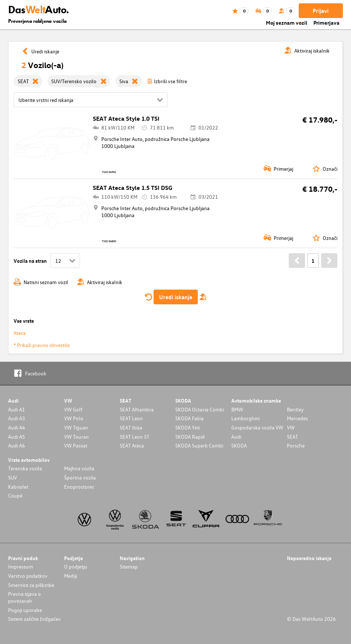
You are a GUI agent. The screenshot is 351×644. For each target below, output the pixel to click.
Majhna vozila (79, 468)
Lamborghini (245, 418)
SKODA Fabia (189, 418)
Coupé (15, 496)
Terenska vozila (25, 468)
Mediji (71, 576)
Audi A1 (17, 409)
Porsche (296, 445)
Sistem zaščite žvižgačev (34, 619)
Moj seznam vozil (287, 23)
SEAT (292, 437)
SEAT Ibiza (131, 427)
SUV (13, 477)
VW (291, 427)
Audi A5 (17, 437)
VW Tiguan (76, 427)
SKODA (239, 445)
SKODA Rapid (190, 437)
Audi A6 (17, 445)
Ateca (20, 333)
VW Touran (76, 437)
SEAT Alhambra (137, 409)
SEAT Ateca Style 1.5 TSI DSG (133, 188)
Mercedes (297, 418)
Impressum (21, 567)
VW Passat (76, 445)
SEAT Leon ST (134, 437)
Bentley (295, 409)
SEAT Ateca (132, 445)
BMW (237, 409)
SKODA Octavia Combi (200, 409)
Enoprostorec (79, 487)
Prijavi (321, 11)
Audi (236, 437)
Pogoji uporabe (25, 610)
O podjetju (76, 567)
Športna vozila (80, 477)
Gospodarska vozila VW (257, 427)
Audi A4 (17, 427)
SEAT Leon (131, 418)
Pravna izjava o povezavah (24, 597)
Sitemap (129, 567)
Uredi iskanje (176, 297)
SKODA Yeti (188, 427)
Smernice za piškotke (31, 585)
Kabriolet (18, 487)
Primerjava (327, 23)
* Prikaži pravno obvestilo (42, 345)
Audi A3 (17, 418)
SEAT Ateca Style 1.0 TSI (126, 118)
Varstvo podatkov (28, 576)
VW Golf (73, 409)
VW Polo (74, 418)
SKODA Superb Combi (199, 445)
